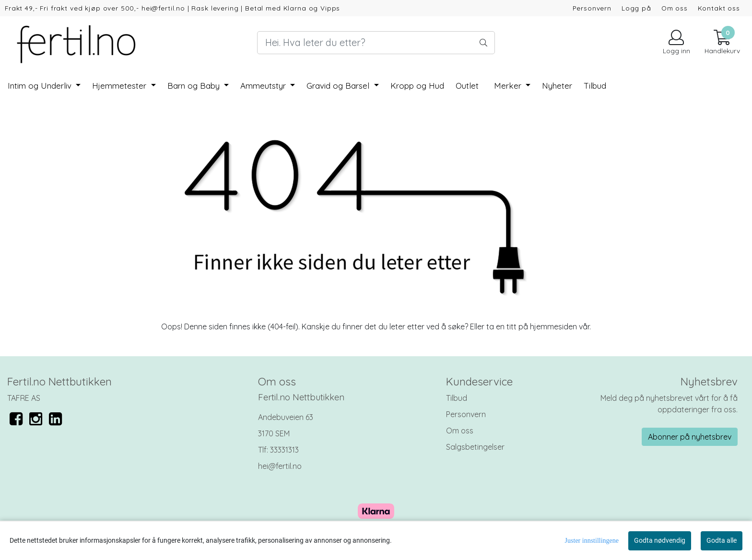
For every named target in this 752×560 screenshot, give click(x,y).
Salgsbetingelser (475, 447)
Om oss (675, 8)
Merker (509, 86)
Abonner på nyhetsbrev (690, 437)
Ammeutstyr (264, 86)
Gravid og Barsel (339, 86)
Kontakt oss (719, 8)
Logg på (636, 8)
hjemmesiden (553, 327)
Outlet (467, 86)
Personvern (592, 8)
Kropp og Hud (417, 86)
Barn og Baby (195, 86)
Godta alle (722, 540)
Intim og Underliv (41, 86)
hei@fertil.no (280, 466)
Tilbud (457, 398)
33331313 (284, 450)
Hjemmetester (120, 86)
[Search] (376, 43)
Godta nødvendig (660, 540)
